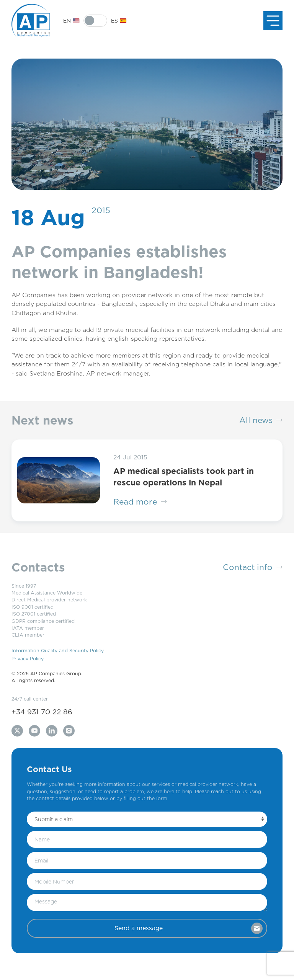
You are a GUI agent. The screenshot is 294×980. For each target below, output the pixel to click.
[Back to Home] (31, 21)
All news (261, 420)
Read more (140, 502)
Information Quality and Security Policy (58, 651)
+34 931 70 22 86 (42, 712)
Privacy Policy (28, 659)
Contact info (253, 567)
